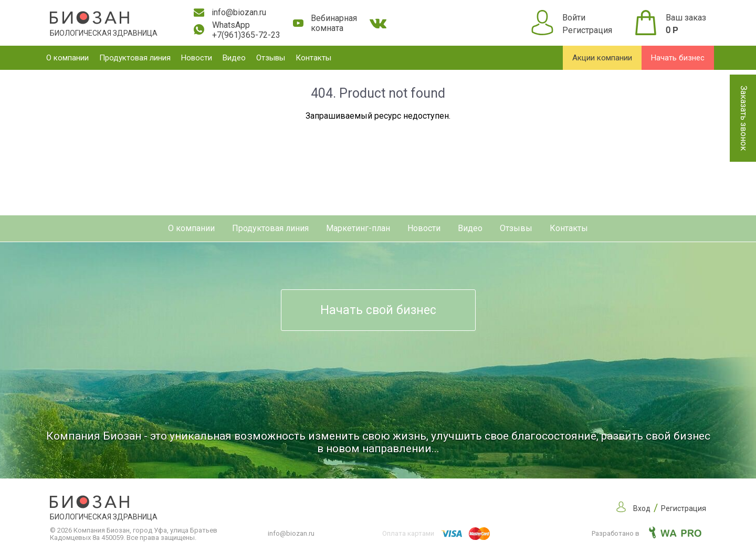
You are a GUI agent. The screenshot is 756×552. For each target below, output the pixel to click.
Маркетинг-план (358, 228)
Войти (574, 18)
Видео (234, 58)
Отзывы (271, 58)
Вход (642, 508)
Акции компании (602, 58)
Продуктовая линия (135, 58)
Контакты (313, 58)
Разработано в (647, 533)
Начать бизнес (678, 58)
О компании (67, 58)
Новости (197, 58)
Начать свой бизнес (378, 310)
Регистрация (587, 30)
